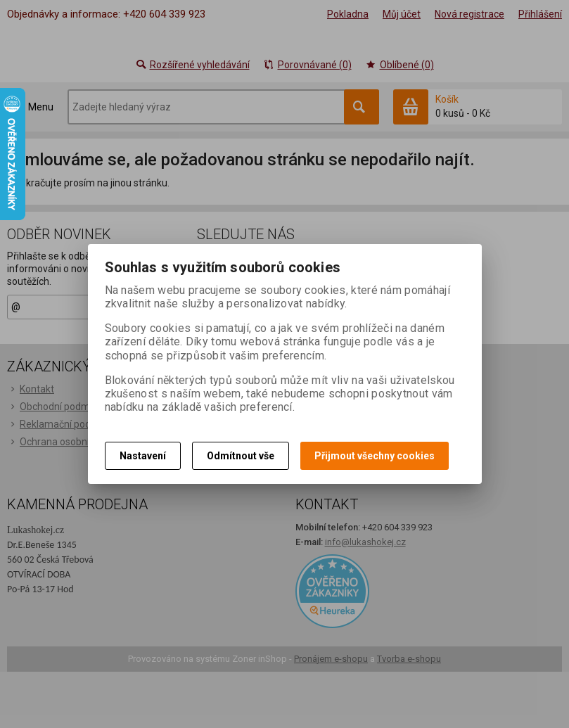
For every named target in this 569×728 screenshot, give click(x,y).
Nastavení (143, 456)
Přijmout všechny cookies (375, 456)
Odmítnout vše (241, 456)
